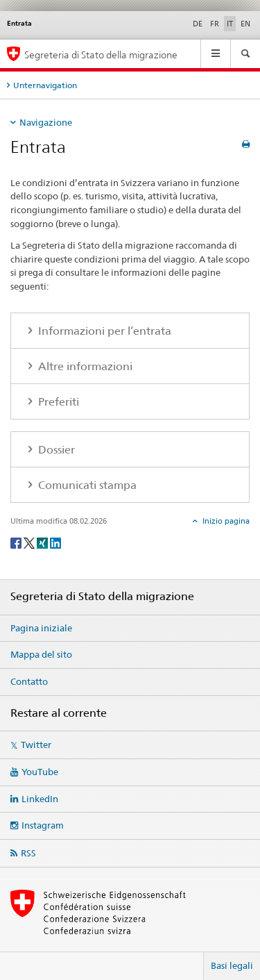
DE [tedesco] (198, 24)
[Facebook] (17, 542)
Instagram (43, 825)
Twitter (36, 745)
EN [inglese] (245, 24)
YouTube (40, 772)
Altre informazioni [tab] (84, 366)
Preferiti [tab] (57, 402)
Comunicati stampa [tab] (86, 485)
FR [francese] (215, 24)
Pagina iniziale (41, 628)
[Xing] (43, 542)
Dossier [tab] (55, 450)
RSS (28, 853)
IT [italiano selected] (230, 24)
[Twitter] (30, 542)
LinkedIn (40, 799)
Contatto (29, 681)
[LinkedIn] (55, 542)
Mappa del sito (41, 654)
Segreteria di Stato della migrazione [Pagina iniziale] (101, 55)
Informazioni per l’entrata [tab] (103, 331)
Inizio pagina (225, 521)
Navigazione (46, 122)
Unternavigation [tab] (45, 85)
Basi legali (232, 965)
